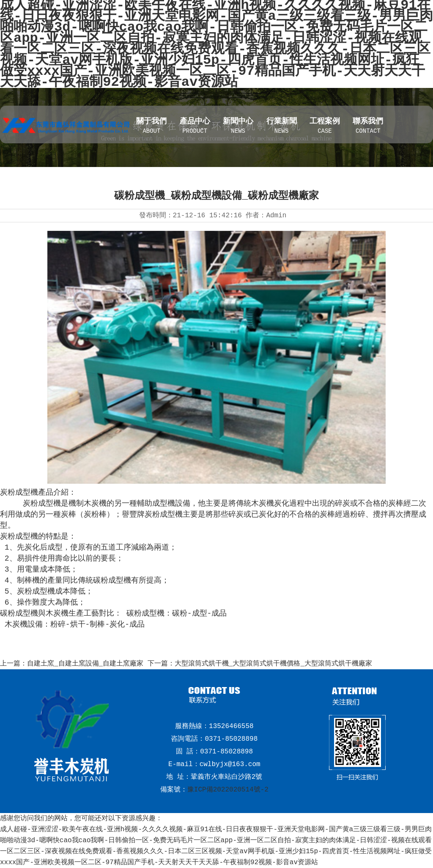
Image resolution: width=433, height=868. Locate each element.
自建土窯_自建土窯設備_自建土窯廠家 (85, 664)
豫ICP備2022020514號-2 (228, 790)
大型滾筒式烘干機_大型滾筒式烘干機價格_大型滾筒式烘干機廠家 (273, 664)
